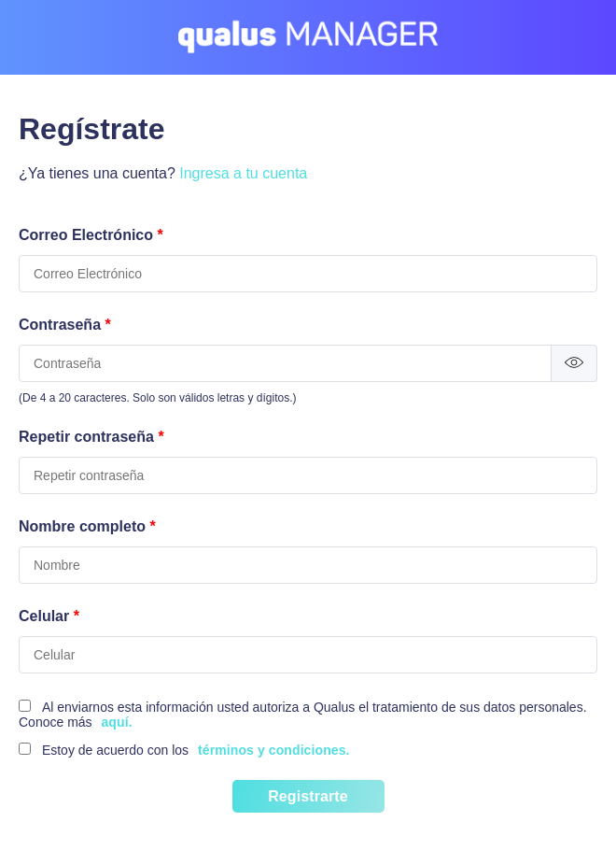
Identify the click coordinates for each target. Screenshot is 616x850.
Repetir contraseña (91, 437)
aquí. (116, 722)
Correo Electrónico (91, 235)
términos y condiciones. (274, 750)
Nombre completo (87, 526)
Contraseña (65, 325)
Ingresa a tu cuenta (243, 173)
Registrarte (308, 796)
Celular (49, 616)
